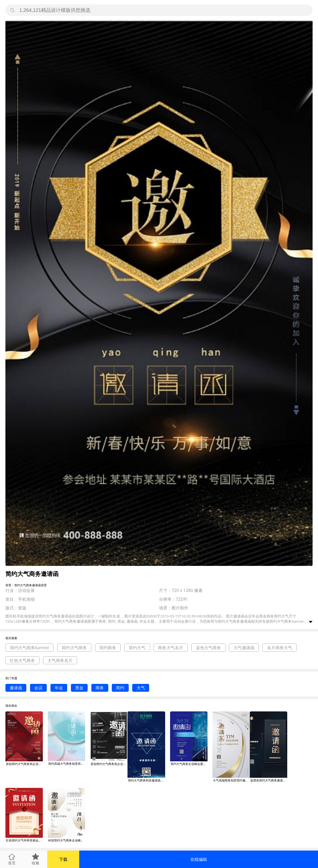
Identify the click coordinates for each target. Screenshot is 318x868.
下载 (63, 859)
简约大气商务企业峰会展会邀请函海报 (189, 764)
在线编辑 (199, 859)
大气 (141, 688)
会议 (38, 688)
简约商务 (108, 648)
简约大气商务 (74, 648)
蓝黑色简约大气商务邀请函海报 (269, 780)
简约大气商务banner (30, 648)
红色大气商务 (22, 660)
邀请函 (16, 688)
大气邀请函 (244, 648)
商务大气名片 (171, 648)
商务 (100, 688)
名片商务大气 (280, 648)
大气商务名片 (60, 660)
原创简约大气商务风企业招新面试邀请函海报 (24, 764)
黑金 (79, 688)
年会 (59, 688)
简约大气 (137, 648)
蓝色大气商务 (208, 648)
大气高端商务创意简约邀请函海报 (231, 780)
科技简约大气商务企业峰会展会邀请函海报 (67, 840)
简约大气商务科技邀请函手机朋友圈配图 (146, 780)
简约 (120, 688)
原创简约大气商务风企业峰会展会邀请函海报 (109, 764)
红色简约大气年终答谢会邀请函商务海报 (24, 840)
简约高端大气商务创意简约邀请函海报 (67, 764)
